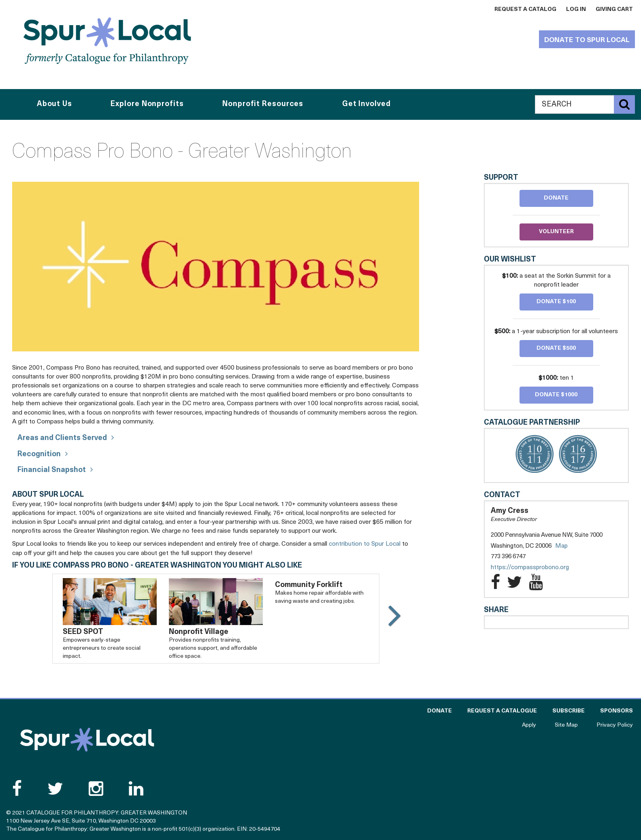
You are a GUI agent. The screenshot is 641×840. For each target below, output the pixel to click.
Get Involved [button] (366, 104)
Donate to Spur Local (587, 40)
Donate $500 (556, 348)
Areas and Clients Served (62, 438)
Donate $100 (556, 302)
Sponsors (617, 711)
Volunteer (556, 232)
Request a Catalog (525, 10)
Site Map (566, 725)
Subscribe (569, 711)
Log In (576, 10)
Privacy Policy (615, 725)
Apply (529, 725)
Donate (556, 198)
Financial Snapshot (52, 470)
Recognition (39, 454)
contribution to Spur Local (365, 544)
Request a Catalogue (502, 711)
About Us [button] (54, 104)
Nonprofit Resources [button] (263, 104)
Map (561, 546)
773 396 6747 (508, 557)
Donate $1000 (556, 395)
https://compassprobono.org (538, 568)
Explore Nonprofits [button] (147, 104)
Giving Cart (614, 10)
